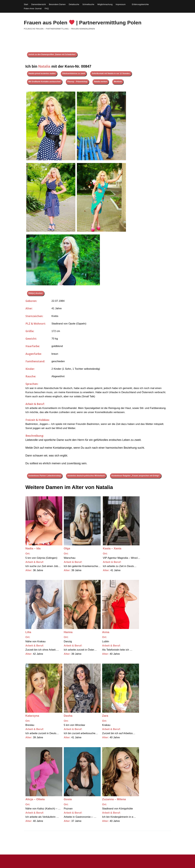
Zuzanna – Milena (114, 799)
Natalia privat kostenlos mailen (42, 73)
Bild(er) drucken (36, 293)
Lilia (28, 632)
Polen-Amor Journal (33, 9)
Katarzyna (32, 716)
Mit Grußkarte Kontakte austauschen (45, 82)
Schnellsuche (88, 4)
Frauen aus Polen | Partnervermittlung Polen (83, 23)
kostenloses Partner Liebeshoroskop (45, 476)
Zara (105, 716)
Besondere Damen (57, 4)
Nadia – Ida (33, 548)
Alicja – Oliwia (35, 799)
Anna (106, 632)
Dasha (68, 716)
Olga (67, 548)
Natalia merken (101, 82)
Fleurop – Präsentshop (77, 82)
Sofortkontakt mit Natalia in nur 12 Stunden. (111, 73)
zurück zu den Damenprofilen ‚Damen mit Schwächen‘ (52, 54)
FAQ (47, 9)
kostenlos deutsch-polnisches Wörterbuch (86, 476)
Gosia (68, 799)
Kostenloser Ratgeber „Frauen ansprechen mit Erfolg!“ (136, 476)
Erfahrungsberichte (140, 4)
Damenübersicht (39, 4)
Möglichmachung (105, 4)
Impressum (121, 4)
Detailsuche (74, 4)
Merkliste (118, 82)
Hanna (68, 632)
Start (26, 4)
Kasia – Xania (112, 548)
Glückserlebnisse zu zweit (74, 73)
